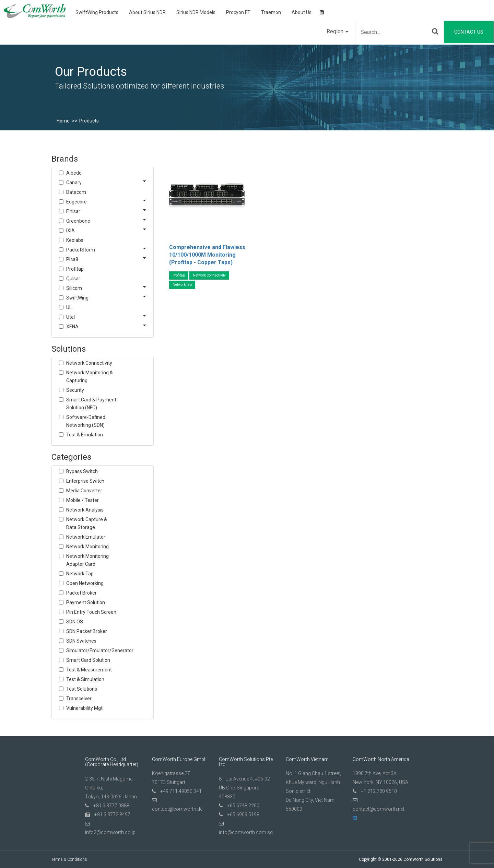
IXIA (70, 231)
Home (63, 121)
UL (69, 307)
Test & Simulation (85, 679)
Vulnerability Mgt (84, 708)
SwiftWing (77, 298)
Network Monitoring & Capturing (90, 377)
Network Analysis (85, 510)
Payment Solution (86, 602)
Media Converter (84, 491)
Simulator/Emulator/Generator (92, 650)
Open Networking (85, 583)
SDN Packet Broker (87, 631)
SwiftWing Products (97, 12)
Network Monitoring (87, 547)
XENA (72, 327)
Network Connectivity (89, 363)
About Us (302, 12)
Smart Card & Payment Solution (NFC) (91, 404)
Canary (74, 183)
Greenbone (78, 221)
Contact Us (469, 32)
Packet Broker (81, 593)
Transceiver (79, 699)
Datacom (76, 192)
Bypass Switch (82, 471)
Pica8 (72, 259)
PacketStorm (81, 250)
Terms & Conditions (69, 859)
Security (75, 390)
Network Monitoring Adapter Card (87, 560)
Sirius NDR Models (196, 12)
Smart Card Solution (88, 660)
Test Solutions (82, 689)
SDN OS (75, 622)
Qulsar (73, 279)
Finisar (73, 211)
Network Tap (80, 574)
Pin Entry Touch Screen (91, 612)
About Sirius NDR (147, 12)
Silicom (74, 288)
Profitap (75, 269)
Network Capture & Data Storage (87, 523)
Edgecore (77, 202)
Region (337, 31)
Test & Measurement (89, 670)
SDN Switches (81, 641)
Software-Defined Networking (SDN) (86, 421)
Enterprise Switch (85, 481)
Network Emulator (86, 537)
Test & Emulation (85, 435)
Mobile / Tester (83, 500)
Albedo (74, 173)
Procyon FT (238, 12)
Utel (70, 317)
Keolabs (75, 240)
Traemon (271, 12)
